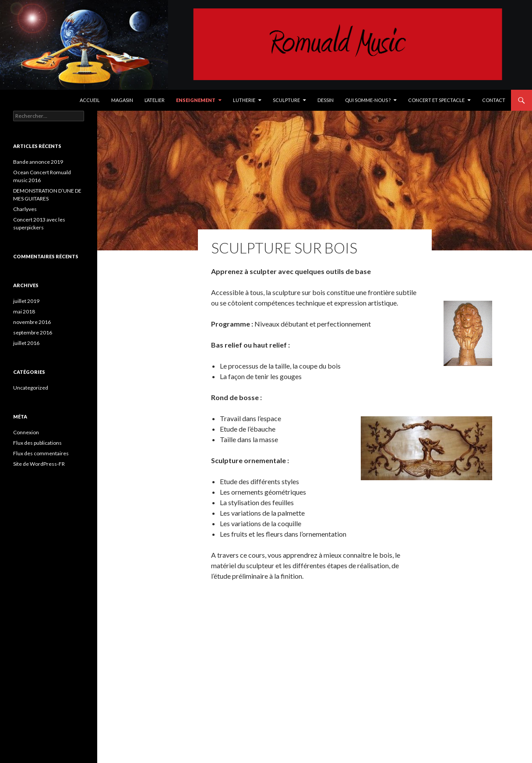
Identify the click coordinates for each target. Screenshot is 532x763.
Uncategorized (31, 388)
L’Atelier (155, 100)
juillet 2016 (26, 343)
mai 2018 (24, 311)
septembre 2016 (33, 332)
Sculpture (286, 100)
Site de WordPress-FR (39, 464)
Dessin (326, 100)
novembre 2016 (32, 322)
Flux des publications (37, 443)
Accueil (90, 100)
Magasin (122, 100)
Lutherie (244, 100)
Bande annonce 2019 (38, 162)
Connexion (26, 432)
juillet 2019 (26, 301)
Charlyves (25, 209)
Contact (494, 100)
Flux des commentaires (41, 453)
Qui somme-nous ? (368, 100)
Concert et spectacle (436, 100)
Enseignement (196, 100)
